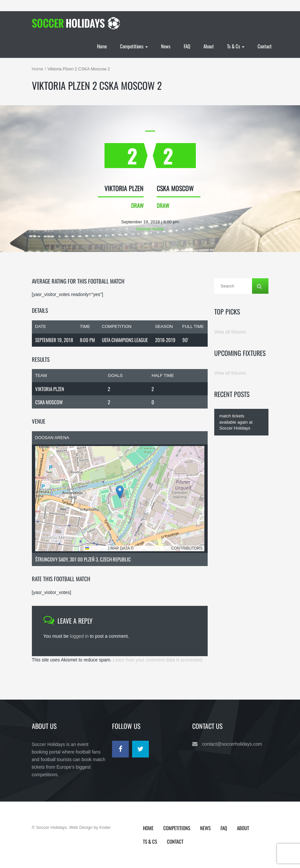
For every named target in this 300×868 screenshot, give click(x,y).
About (209, 46)
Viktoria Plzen (50, 389)
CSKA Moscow (49, 402)
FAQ (187, 46)
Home (102, 46)
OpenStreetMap (152, 548)
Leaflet (96, 548)
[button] (120, 492)
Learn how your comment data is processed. (158, 660)
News (166, 46)
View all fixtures (230, 332)
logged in (79, 636)
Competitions (134, 46)
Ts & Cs (236, 46)
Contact (265, 46)
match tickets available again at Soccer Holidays (236, 422)
